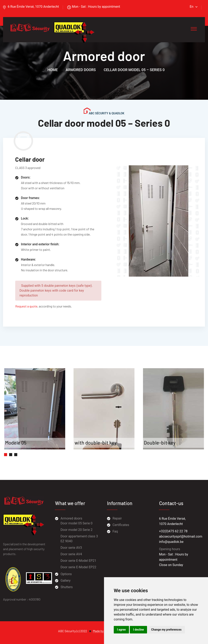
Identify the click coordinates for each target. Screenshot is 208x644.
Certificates (121, 525)
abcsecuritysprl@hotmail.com (181, 536)
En (192, 7)
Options (66, 574)
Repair (117, 518)
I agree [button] (121, 630)
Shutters (67, 587)
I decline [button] (138, 630)
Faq (115, 531)
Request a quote (26, 306)
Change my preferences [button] (166, 630)
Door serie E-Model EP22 (78, 567)
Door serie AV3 (71, 548)
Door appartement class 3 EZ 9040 (79, 539)
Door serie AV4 (71, 554)
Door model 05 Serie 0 (76, 523)
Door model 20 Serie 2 (76, 530)
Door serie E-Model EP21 (78, 561)
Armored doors (81, 70)
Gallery (66, 581)
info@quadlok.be (171, 542)
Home (53, 70)
